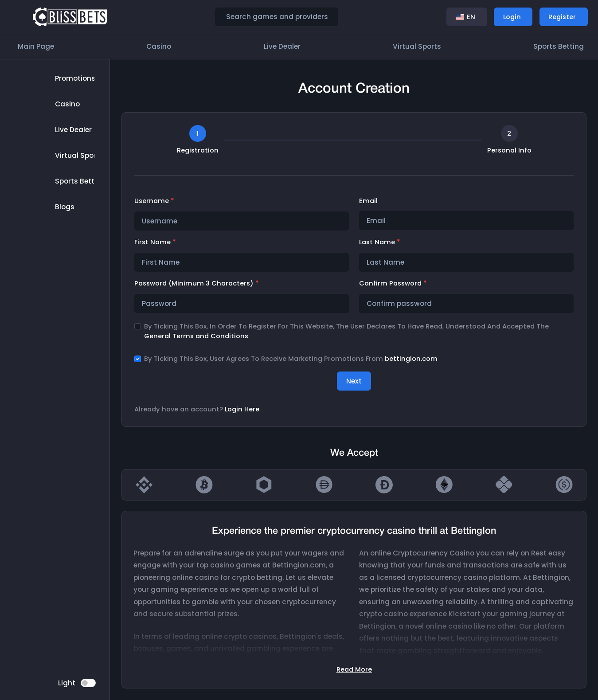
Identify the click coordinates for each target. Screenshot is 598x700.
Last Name (380, 242)
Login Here (242, 409)
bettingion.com (411, 359)
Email (368, 201)
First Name (155, 242)
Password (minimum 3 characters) (197, 283)
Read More (354, 669)
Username (154, 201)
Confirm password (393, 283)
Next (354, 381)
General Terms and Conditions (196, 336)
